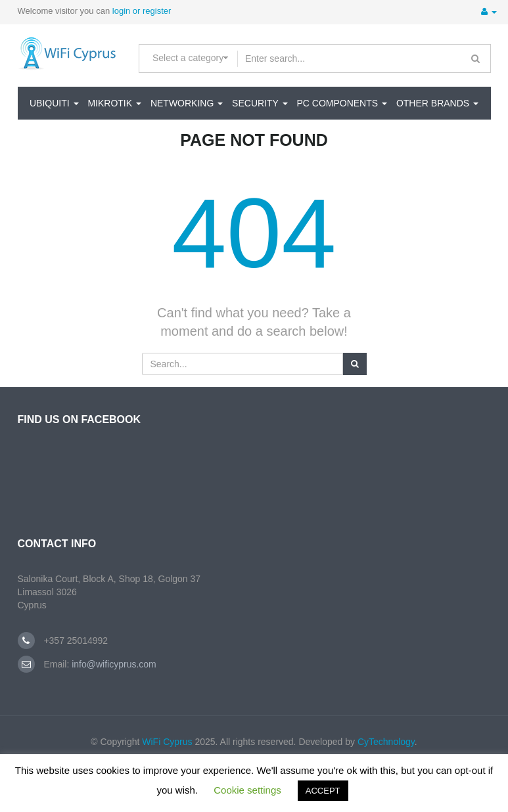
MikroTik (114, 103)
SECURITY (260, 103)
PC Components (342, 103)
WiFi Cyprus (167, 742)
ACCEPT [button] (323, 791)
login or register (142, 11)
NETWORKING (187, 103)
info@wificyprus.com (112, 664)
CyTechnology (386, 742)
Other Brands (437, 103)
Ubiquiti (54, 103)
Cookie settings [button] (247, 790)
